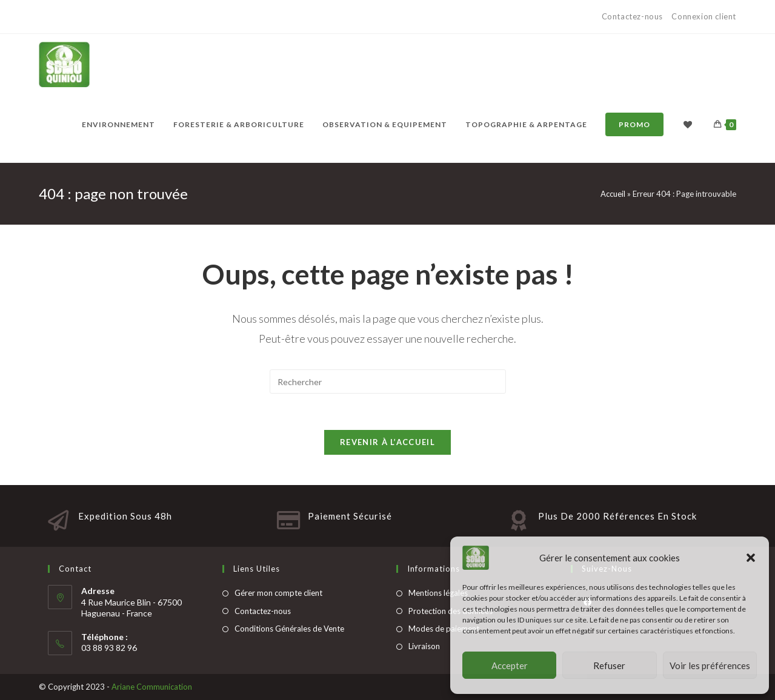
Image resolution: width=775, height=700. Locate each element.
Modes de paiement (444, 629)
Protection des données (451, 611)
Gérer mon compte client (278, 593)
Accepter (510, 665)
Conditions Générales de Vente (289, 629)
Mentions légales (438, 593)
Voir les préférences (710, 665)
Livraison (424, 646)
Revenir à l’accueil (387, 442)
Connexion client (704, 16)
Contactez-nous (634, 16)
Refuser (609, 665)
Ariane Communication (152, 687)
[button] (751, 558)
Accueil (613, 194)
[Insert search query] (388, 381)
